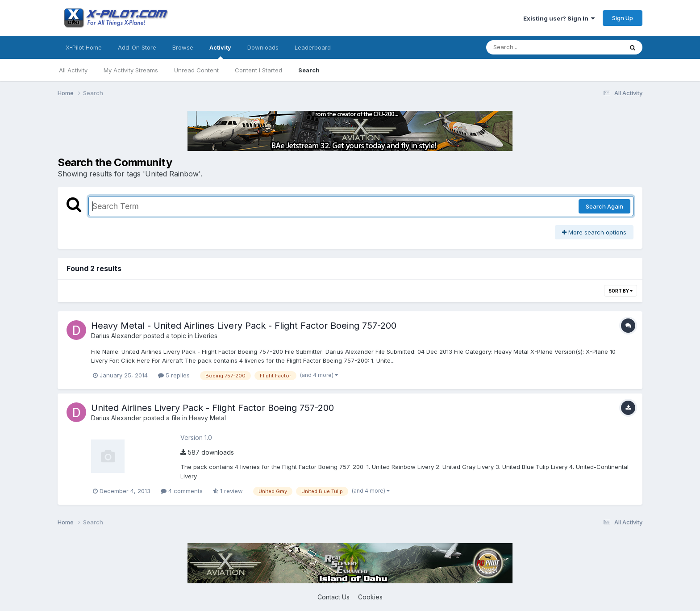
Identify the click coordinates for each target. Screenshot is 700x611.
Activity (220, 51)
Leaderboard (313, 47)
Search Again (604, 206)
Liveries (206, 336)
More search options (594, 232)
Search (309, 70)
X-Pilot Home (84, 47)
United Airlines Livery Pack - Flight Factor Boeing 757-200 (212, 408)
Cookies (370, 597)
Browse (183, 47)
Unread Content (196, 70)
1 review (228, 491)
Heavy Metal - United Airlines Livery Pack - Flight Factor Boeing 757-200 (244, 326)
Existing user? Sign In (559, 18)
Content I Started (258, 70)
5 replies (174, 375)
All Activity (73, 70)
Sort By (621, 291)
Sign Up (623, 18)
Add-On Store (137, 47)
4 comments (182, 491)
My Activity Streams (131, 70)
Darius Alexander (116, 336)
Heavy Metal (207, 418)
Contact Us (333, 597)
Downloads (263, 47)
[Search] (530, 47)
